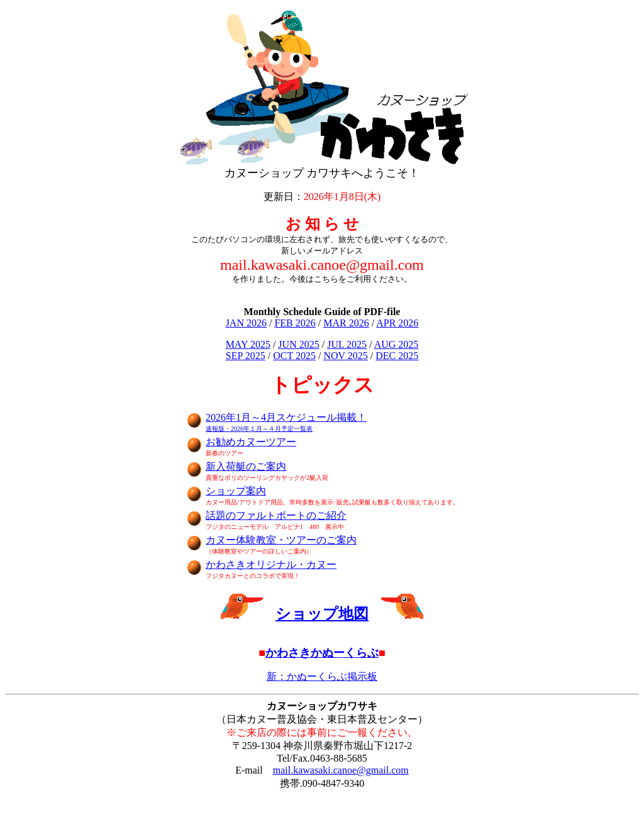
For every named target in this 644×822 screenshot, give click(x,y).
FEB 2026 (295, 323)
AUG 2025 (397, 344)
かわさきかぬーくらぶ (322, 653)
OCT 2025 (294, 356)
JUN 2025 (298, 344)
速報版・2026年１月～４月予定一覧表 (259, 429)
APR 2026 (397, 323)
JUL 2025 (347, 344)
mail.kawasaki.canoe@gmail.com (341, 770)
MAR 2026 (346, 323)
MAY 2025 (248, 344)
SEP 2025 (246, 356)
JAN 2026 (246, 323)
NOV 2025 (345, 356)
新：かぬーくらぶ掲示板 (322, 676)
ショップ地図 (322, 614)
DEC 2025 (397, 356)
